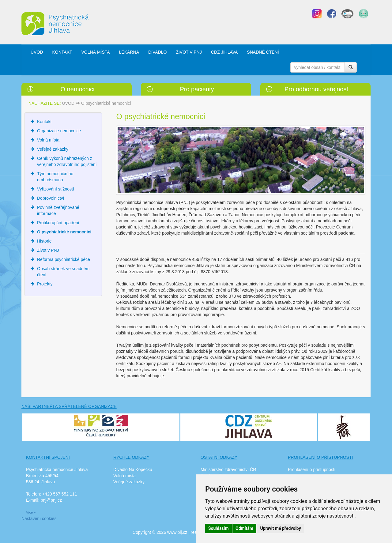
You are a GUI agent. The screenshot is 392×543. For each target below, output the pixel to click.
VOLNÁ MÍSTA (96, 52)
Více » (31, 512)
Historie (44, 241)
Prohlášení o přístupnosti (312, 469)
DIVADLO (157, 52)
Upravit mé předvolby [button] (280, 528)
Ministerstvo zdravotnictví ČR (228, 469)
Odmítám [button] (244, 528)
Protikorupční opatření (58, 223)
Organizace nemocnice (59, 131)
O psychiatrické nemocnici (106, 103)
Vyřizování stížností (56, 189)
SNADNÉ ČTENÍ (263, 52)
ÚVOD (37, 52)
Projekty (45, 284)
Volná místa (48, 140)
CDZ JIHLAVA (224, 52)
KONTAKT (62, 52)
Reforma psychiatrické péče (64, 259)
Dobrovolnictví (51, 198)
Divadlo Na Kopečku (133, 469)
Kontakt (44, 122)
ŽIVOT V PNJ (189, 52)
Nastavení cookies (39, 518)
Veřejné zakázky (53, 149)
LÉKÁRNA (129, 52)
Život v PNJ (48, 250)
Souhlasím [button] (219, 528)
